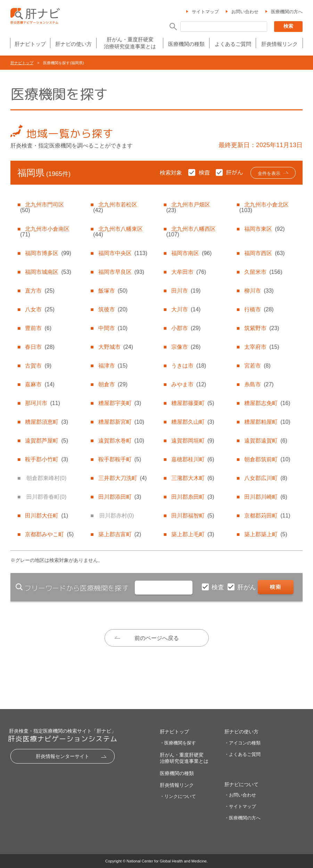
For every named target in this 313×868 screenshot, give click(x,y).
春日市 (40, 347)
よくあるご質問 (233, 44)
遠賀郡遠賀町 (266, 441)
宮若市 (257, 366)
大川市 (186, 309)
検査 (219, 587)
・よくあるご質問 (242, 754)
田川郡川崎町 (266, 497)
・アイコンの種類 (242, 743)
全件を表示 (269, 173)
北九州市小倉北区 (264, 207)
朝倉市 (113, 384)
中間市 (113, 328)
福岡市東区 (264, 229)
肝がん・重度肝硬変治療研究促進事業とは (130, 43)
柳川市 (259, 291)
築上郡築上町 (266, 534)
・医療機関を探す (178, 743)
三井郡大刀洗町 (123, 478)
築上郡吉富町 (120, 534)
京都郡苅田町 (267, 516)
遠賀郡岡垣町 (193, 441)
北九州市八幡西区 (191, 232)
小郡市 (186, 328)
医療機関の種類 (186, 44)
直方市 (40, 291)
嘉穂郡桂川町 (193, 459)
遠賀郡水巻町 (121, 441)
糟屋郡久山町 (193, 422)
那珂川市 (42, 403)
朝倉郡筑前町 (267, 459)
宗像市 (186, 347)
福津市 (113, 366)
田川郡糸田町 (193, 497)
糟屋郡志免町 (267, 403)
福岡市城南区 (48, 272)
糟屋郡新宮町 (121, 422)
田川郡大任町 (47, 516)
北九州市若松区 (115, 207)
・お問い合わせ (240, 795)
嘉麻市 (40, 384)
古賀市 (38, 366)
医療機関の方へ (287, 12)
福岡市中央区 (123, 253)
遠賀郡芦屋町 (47, 441)
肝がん (248, 587)
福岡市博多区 (48, 253)
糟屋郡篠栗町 (193, 403)
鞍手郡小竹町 (47, 459)
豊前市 (38, 328)
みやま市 (189, 384)
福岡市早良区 (121, 272)
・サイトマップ (240, 806)
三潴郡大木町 (193, 478)
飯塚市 (113, 291)
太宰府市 (262, 347)
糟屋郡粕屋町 (267, 422)
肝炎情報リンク (279, 44)
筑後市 (113, 309)
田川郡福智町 (193, 516)
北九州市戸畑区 (188, 207)
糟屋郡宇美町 (120, 403)
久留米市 (263, 272)
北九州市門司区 (42, 207)
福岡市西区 (264, 253)
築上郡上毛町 (193, 534)
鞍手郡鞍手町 (120, 459)
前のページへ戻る (157, 638)
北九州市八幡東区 (118, 232)
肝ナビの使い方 (73, 44)
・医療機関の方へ (242, 818)
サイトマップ (205, 12)
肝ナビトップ (30, 44)
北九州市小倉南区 (45, 232)
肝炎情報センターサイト (63, 756)
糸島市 (259, 384)
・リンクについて (178, 796)
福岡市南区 (191, 253)
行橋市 (259, 309)
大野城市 (116, 347)
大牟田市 (189, 272)
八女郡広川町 (266, 478)
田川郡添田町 (120, 497)
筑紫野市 (262, 328)
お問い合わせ (245, 12)
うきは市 (189, 366)
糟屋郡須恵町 (47, 422)
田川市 (186, 291)
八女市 (40, 309)
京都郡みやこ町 (49, 534)
